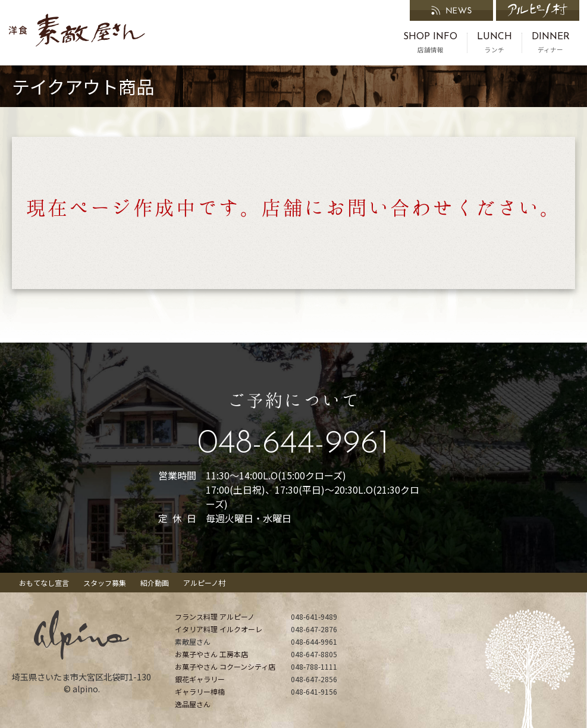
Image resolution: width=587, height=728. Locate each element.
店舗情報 (430, 43)
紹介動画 (155, 583)
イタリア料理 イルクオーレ (219, 629)
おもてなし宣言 (44, 583)
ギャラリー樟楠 (200, 691)
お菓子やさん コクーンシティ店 (225, 666)
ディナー (551, 43)
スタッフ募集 (105, 583)
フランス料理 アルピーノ (215, 616)
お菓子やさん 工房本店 (211, 654)
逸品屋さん (193, 704)
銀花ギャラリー (200, 679)
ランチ (495, 43)
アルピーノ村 (204, 583)
